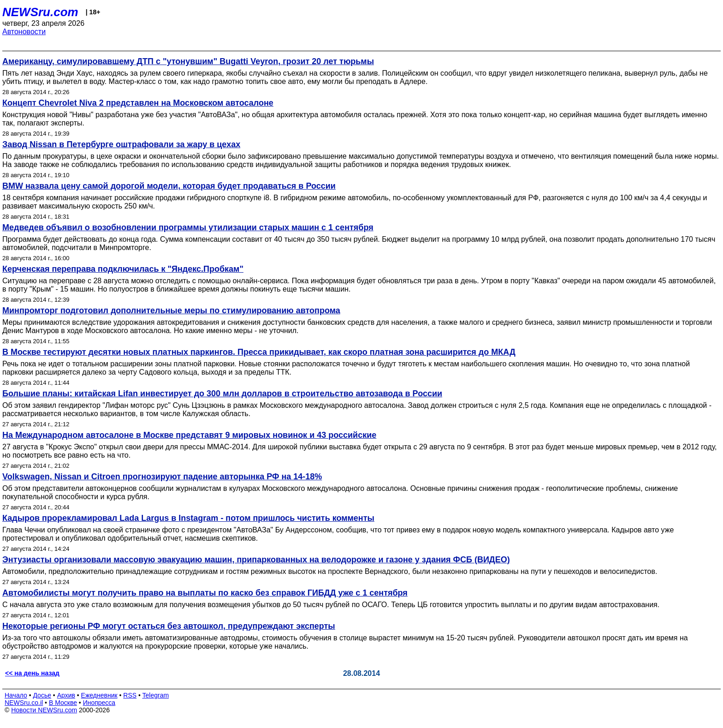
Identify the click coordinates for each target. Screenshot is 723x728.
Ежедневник (99, 695)
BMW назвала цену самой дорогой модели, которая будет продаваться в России (169, 186)
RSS (130, 695)
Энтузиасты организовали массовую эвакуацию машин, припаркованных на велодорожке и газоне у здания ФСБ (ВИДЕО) (256, 560)
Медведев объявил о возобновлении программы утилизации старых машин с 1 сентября (188, 227)
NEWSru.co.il (24, 703)
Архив (66, 695)
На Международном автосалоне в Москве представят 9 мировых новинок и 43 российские (189, 435)
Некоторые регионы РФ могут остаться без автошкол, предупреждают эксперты (169, 626)
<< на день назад (32, 673)
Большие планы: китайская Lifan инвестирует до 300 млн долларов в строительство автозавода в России (222, 394)
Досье (42, 695)
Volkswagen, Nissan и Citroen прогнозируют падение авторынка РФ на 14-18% (162, 477)
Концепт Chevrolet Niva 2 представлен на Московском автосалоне (138, 103)
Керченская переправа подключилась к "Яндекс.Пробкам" (123, 269)
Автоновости (24, 32)
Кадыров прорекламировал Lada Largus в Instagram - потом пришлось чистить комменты (188, 518)
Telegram (156, 695)
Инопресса (99, 703)
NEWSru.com (40, 12)
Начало (16, 695)
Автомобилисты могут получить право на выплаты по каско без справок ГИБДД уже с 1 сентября (205, 593)
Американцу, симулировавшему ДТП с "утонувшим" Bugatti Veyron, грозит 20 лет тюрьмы (188, 61)
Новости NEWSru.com (44, 710)
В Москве (63, 703)
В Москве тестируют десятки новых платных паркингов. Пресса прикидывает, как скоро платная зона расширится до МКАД (259, 352)
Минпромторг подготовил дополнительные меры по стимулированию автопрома (171, 310)
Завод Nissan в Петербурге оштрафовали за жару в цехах (121, 144)
